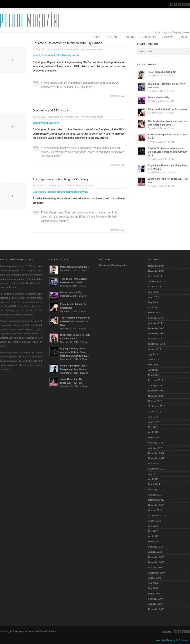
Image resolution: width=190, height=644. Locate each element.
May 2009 (153, 588)
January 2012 (155, 448)
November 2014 (156, 271)
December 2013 (156, 328)
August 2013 (154, 349)
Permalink (115, 96)
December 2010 (156, 500)
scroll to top (167, 632)
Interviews (73, 49)
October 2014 (155, 276)
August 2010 (154, 521)
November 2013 (156, 333)
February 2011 (155, 490)
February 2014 (155, 318)
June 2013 (153, 359)
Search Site (188, 4)
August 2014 (154, 287)
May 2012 (153, 427)
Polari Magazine (163, 32)
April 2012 (153, 432)
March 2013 (154, 375)
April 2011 (153, 479)
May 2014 (153, 302)
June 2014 (153, 297)
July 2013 (153, 354)
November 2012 (156, 396)
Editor (91, 186)
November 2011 (156, 458)
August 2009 (154, 578)
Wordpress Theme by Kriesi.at (43, 631)
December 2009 (156, 557)
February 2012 (155, 443)
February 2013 (155, 380)
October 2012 (155, 401)
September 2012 (156, 406)
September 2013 (156, 344)
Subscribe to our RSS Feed (184, 4)
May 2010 (153, 531)
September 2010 (156, 516)
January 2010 (155, 552)
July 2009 (153, 583)
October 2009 (155, 568)
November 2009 (156, 562)
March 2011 (154, 484)
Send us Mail (172, 4)
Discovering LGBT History (50, 110)
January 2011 (155, 495)
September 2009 (156, 573)
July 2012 (153, 417)
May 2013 (153, 365)
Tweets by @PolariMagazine (113, 265)
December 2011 (156, 453)
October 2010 (155, 510)
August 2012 (154, 412)
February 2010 (155, 547)
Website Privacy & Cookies (172, 640)
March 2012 (154, 438)
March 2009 (154, 594)
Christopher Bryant (94, 49)
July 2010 (153, 526)
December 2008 (156, 609)
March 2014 (154, 313)
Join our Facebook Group (180, 4)
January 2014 (155, 323)
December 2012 (156, 391)
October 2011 (155, 464)
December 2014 (156, 266)
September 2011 (156, 469)
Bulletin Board (75, 186)
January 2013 (155, 385)
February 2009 (155, 599)
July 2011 (153, 474)
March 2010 (154, 542)
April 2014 (153, 307)
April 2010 (153, 536)
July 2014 (153, 292)
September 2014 (156, 281)
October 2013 (155, 339)
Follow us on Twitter (176, 4)
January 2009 (155, 604)
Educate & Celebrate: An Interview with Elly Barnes (67, 43)
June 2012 (153, 422)
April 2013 (153, 370)
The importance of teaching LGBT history (61, 179)
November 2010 (156, 505)
